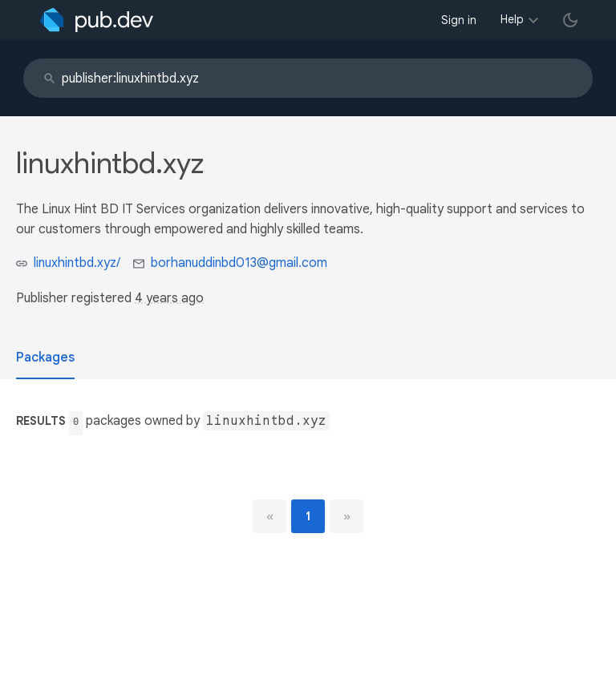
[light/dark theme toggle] (570, 20)
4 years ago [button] (169, 298)
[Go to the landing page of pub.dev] (97, 20)
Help (512, 19)
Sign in (459, 20)
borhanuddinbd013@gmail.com (239, 263)
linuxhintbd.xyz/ (77, 263)
